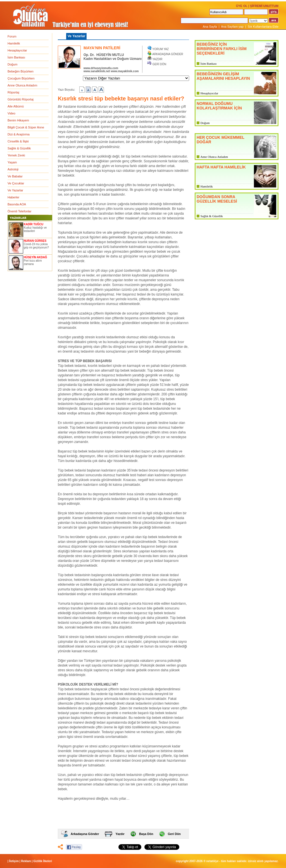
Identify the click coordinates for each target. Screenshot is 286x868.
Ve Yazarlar (15, 190)
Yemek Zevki (16, 155)
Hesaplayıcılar (17, 50)
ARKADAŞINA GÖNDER (168, 54)
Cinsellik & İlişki (18, 141)
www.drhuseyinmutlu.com (101, 68)
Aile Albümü (16, 106)
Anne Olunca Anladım (22, 85)
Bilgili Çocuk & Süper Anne (26, 127)
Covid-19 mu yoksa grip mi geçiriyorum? (36, 246)
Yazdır (120, 834)
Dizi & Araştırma (19, 134)
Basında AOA (17, 204)
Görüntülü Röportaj (21, 99)
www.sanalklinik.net (97, 71)
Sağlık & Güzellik (19, 148)
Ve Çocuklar (16, 183)
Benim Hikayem (18, 120)
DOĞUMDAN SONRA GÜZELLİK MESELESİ (217, 199)
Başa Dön (146, 834)
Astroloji (13, 169)
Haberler (13, 197)
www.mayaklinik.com (125, 71)
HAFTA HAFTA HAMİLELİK (221, 167)
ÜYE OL (242, 6)
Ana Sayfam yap (232, 27)
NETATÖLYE (213, 861)
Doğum (12, 64)
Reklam (26, 861)
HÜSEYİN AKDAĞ (35, 257)
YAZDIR (158, 59)
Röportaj (13, 92)
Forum (12, 36)
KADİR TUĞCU (34, 224)
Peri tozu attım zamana (33, 262)
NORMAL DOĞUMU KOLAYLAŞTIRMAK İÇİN (219, 106)
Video (11, 113)
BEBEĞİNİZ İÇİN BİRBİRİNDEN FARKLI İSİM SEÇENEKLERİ (222, 49)
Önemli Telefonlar (19, 211)
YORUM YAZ (161, 49)
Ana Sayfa (210, 27)
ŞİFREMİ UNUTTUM (264, 6)
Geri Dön (174, 834)
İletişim (14, 861)
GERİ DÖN (159, 64)
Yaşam (12, 162)
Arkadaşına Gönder (85, 834)
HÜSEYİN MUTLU (110, 55)
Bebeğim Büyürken (21, 71)
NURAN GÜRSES (35, 241)
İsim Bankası (16, 57)
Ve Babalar (15, 176)
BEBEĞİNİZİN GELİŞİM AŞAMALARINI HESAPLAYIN (223, 76)
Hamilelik (14, 43)
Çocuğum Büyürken (21, 78)
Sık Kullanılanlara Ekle (263, 27)
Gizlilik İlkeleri (43, 861)
